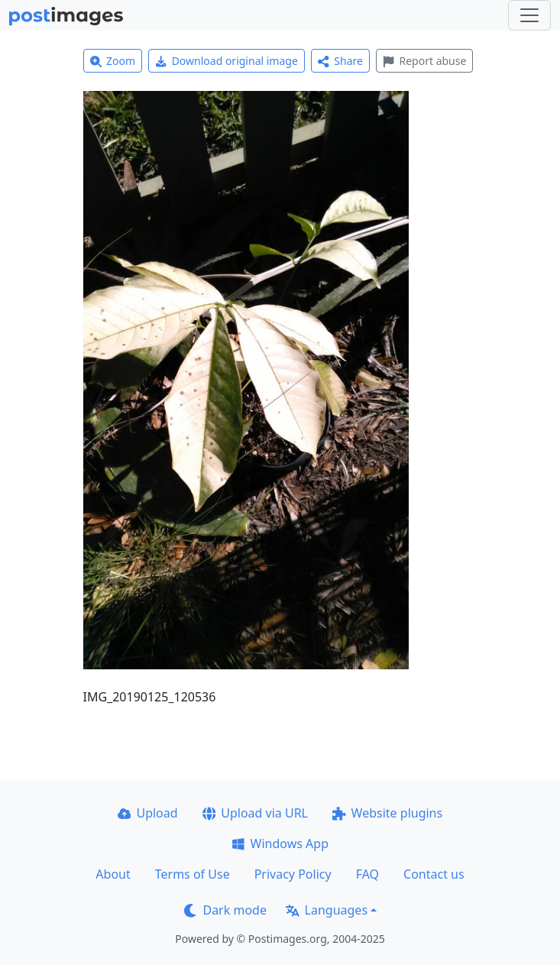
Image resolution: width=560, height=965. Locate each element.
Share (340, 61)
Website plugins (387, 813)
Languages (327, 910)
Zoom (113, 61)
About (113, 874)
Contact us (434, 874)
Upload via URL (255, 813)
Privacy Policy (293, 874)
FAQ (367, 874)
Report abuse (424, 61)
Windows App (280, 844)
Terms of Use (193, 874)
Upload (148, 813)
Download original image (227, 61)
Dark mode (225, 910)
